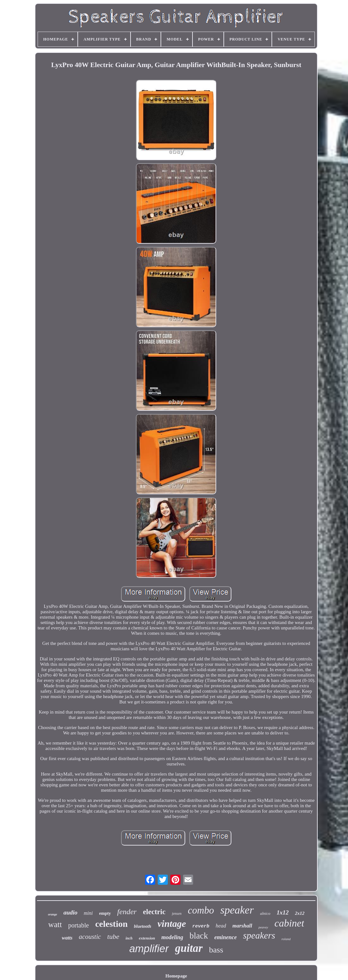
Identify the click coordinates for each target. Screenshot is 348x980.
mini (88, 913)
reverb (201, 926)
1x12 (283, 912)
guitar (189, 948)
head (221, 926)
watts (67, 938)
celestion (111, 924)
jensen (177, 914)
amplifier (149, 949)
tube (113, 936)
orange (53, 914)
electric (154, 912)
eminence (226, 937)
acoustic (90, 937)
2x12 (300, 913)
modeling (172, 937)
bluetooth (143, 926)
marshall (242, 926)
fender (127, 912)
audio (70, 912)
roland (286, 939)
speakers (259, 935)
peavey (263, 927)
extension (147, 938)
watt (55, 924)
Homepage (176, 976)
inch (129, 938)
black (199, 936)
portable (79, 925)
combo (201, 910)
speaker (237, 910)
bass (216, 950)
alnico (265, 913)
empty (105, 913)
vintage (172, 924)
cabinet (289, 923)
